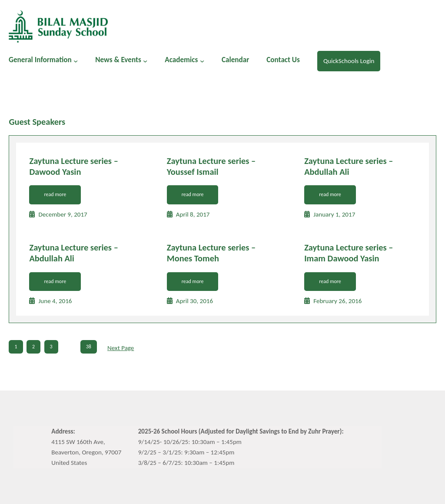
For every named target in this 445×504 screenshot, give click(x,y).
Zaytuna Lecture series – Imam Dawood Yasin (349, 253)
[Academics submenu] (202, 61)
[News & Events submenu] (145, 61)
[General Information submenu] (76, 61)
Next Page (121, 348)
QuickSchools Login (349, 61)
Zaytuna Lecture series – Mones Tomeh (211, 253)
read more (55, 194)
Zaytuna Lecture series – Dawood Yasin (73, 166)
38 (89, 347)
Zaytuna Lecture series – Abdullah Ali (349, 166)
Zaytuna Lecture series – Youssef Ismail (211, 166)
